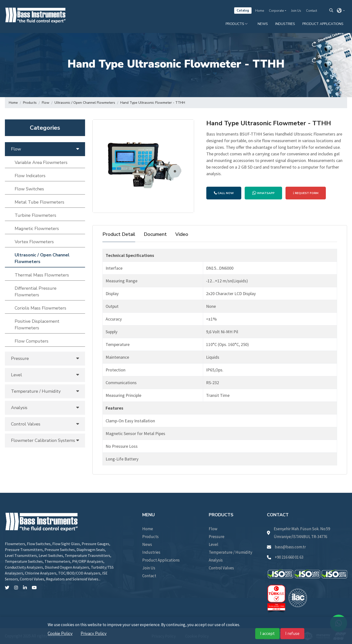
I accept (267, 634)
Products (235, 24)
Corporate (276, 11)
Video (182, 234)
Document (155, 234)
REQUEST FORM (306, 193)
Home (260, 11)
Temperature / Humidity (231, 552)
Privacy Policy (94, 634)
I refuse (292, 634)
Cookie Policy (60, 634)
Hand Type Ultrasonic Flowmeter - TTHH (153, 103)
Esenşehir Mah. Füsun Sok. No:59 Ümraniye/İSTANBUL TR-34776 (298, 533)
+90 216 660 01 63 (285, 557)
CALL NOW (224, 193)
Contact (312, 11)
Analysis (216, 560)
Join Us (296, 11)
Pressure (217, 537)
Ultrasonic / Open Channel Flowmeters (85, 103)
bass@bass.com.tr (286, 547)
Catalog (243, 11)
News (263, 24)
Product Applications (323, 24)
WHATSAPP (263, 193)
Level (214, 544)
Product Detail (119, 234)
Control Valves (221, 568)
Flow (46, 103)
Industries (285, 24)
